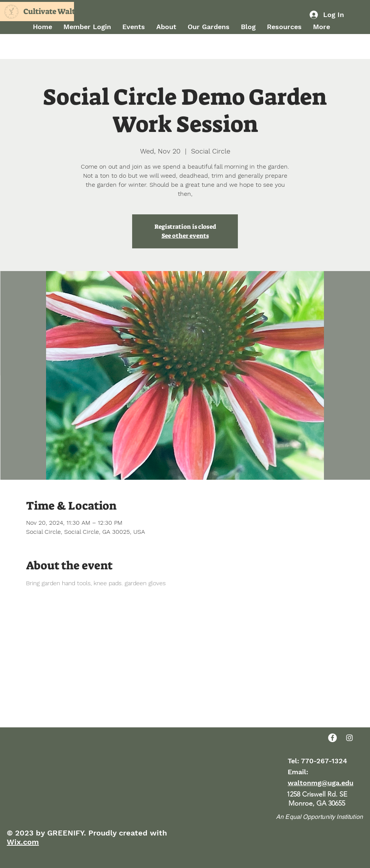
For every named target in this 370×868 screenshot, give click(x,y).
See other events (185, 236)
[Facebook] (332, 738)
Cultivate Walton (54, 11)
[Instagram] (349, 738)
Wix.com (23, 842)
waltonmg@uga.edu (321, 783)
